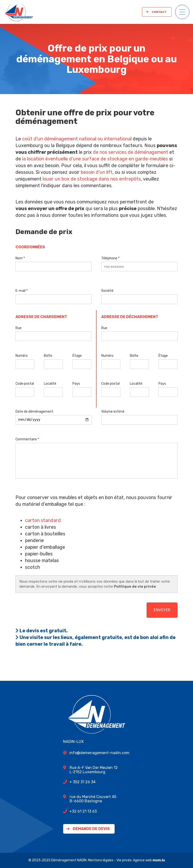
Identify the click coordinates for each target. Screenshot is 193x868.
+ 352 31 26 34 (82, 782)
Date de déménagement (34, 412)
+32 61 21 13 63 (83, 811)
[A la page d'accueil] (19, 12)
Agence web (142, 860)
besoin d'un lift (97, 172)
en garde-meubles (148, 159)
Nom (19, 258)
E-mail (20, 291)
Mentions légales (101, 860)
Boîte (48, 356)
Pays (76, 384)
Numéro (22, 356)
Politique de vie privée (135, 586)
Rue (18, 328)
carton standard (43, 520)
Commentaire (26, 439)
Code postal (25, 384)
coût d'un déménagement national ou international (77, 139)
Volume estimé (113, 412)
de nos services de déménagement (131, 152)
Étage (77, 356)
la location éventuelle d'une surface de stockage (75, 159)
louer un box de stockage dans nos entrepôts (92, 179)
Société (107, 291)
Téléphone (109, 258)
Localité (50, 384)
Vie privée (124, 860)
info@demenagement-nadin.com (99, 753)
